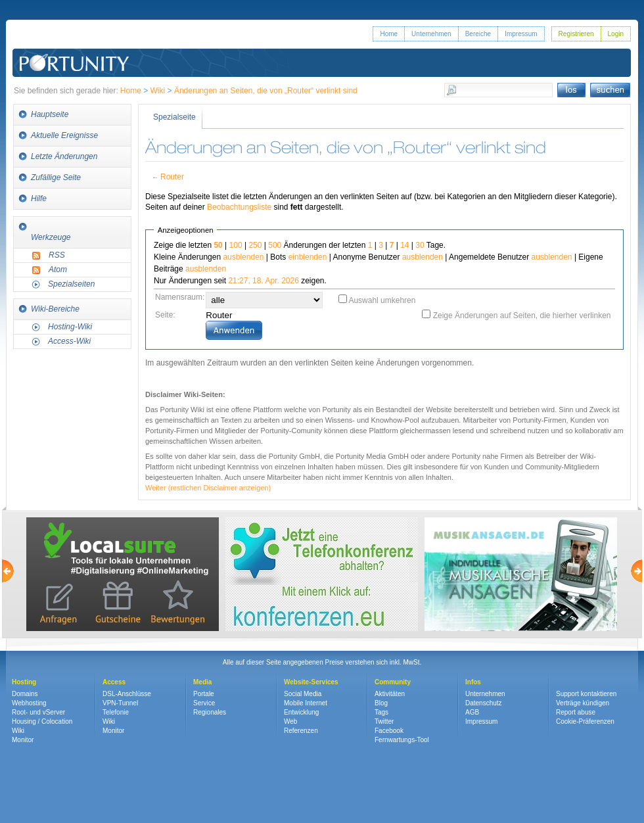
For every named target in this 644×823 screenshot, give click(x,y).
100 (236, 245)
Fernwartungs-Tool (402, 740)
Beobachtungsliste (239, 207)
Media (202, 682)
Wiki (158, 91)
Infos (473, 682)
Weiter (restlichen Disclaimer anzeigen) (208, 488)
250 (255, 245)
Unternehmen (431, 34)
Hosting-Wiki (70, 327)
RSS (57, 255)
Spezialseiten (71, 284)
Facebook (389, 731)
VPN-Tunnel (120, 703)
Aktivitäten (390, 694)
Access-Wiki (69, 341)
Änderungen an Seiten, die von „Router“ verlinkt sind (266, 91)
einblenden (308, 257)
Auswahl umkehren (382, 300)
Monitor (23, 740)
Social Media (303, 694)
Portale (204, 694)
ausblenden (243, 257)
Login (616, 34)
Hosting (24, 682)
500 (275, 245)
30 (420, 245)
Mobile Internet (306, 703)
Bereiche (478, 34)
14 (404, 245)
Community (393, 682)
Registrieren (576, 34)
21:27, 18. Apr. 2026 (263, 281)
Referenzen (301, 731)
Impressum (521, 34)
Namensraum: (180, 297)
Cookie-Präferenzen (585, 721)
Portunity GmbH (75, 44)
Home (389, 34)
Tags (381, 712)
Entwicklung (301, 712)
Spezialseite (174, 117)
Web (290, 721)
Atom (58, 270)
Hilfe (39, 199)
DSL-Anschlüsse (127, 694)
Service (204, 703)
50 (218, 245)
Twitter (384, 721)
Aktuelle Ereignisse (64, 135)
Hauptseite (50, 114)
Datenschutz (484, 703)
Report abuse (576, 712)
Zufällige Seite (56, 177)
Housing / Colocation (42, 721)
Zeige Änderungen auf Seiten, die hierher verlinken (522, 316)
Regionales (210, 712)
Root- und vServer (38, 712)
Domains (25, 694)
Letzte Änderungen (64, 156)
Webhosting (29, 703)
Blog (381, 703)
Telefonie (116, 712)
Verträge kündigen (583, 703)
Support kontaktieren (586, 694)
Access (114, 682)
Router (172, 177)
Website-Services (311, 682)
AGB (472, 712)
